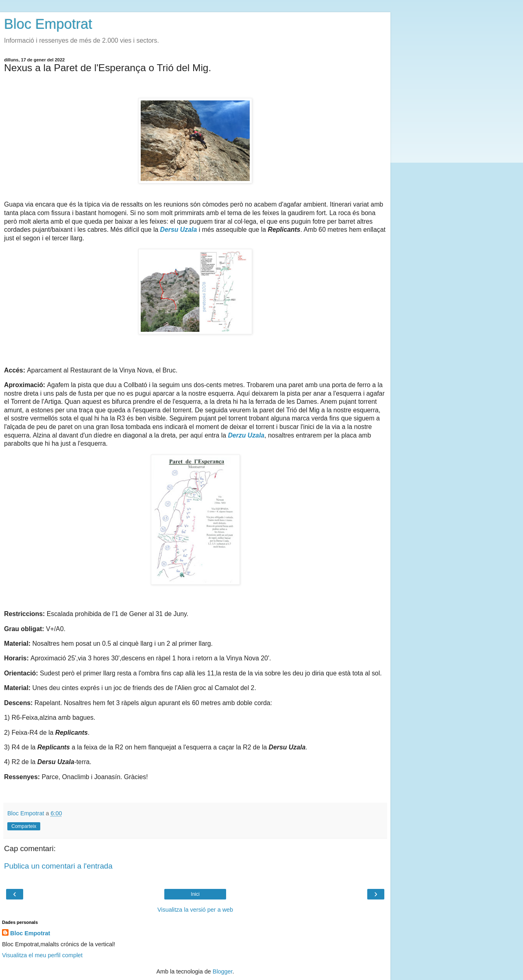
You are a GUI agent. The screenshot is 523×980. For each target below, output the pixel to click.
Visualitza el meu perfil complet (42, 955)
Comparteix (24, 826)
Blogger (223, 971)
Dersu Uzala (179, 230)
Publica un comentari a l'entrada (58, 866)
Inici (195, 894)
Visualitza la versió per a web (195, 910)
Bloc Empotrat (48, 24)
